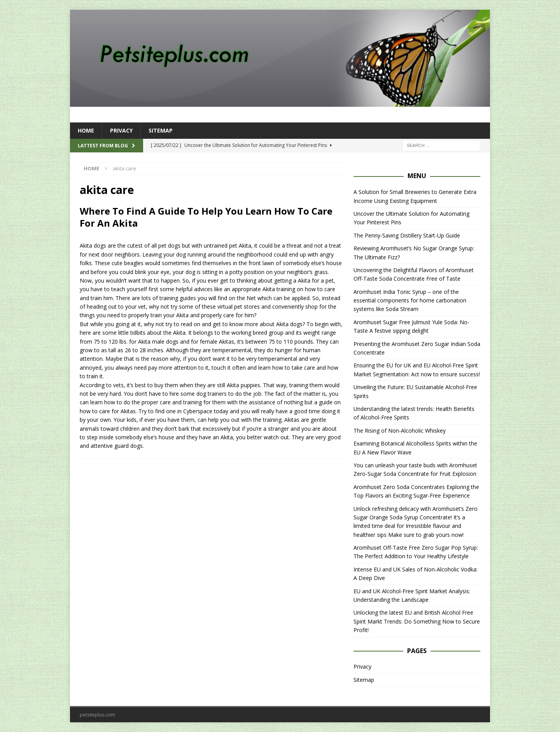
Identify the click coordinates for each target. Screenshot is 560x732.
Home (86, 130)
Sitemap (161, 130)
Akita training (279, 289)
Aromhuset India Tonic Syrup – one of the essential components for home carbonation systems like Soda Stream (410, 300)
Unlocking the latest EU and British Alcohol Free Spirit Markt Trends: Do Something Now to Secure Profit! (417, 621)
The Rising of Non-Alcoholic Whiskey (400, 431)
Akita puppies (243, 385)
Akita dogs (289, 324)
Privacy (121, 130)
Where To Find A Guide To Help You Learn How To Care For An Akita (206, 217)
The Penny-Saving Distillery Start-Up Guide (407, 235)
